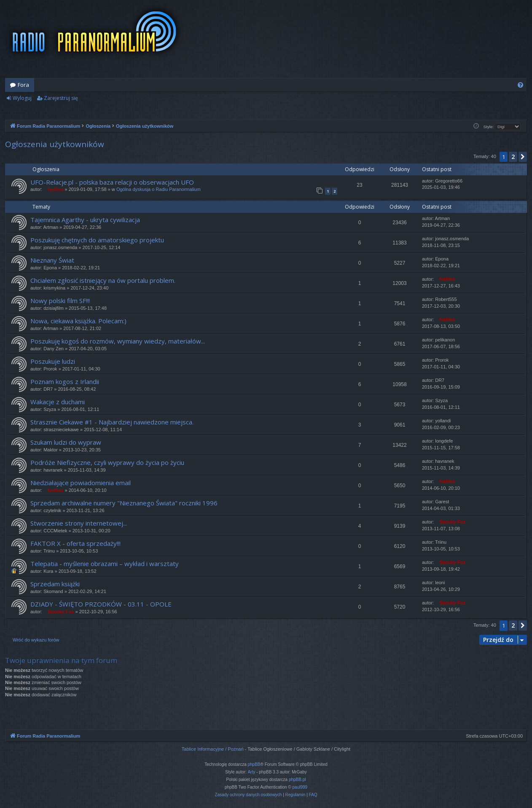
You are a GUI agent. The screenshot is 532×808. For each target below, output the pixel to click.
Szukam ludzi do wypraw (66, 442)
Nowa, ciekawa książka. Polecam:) (78, 321)
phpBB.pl (297, 780)
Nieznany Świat (52, 260)
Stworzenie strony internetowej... (79, 523)
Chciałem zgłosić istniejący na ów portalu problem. (103, 280)
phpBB (254, 764)
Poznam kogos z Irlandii (65, 381)
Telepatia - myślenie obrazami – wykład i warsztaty (105, 564)
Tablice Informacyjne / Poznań (213, 749)
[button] (523, 157)
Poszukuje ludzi (53, 361)
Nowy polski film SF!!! (60, 301)
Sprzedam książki (55, 584)
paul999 (300, 787)
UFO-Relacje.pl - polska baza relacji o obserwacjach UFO (112, 182)
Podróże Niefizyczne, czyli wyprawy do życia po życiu (107, 462)
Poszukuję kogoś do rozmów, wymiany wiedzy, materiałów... (118, 341)
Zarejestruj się (61, 98)
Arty (252, 772)
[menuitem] (520, 85)
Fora (23, 85)
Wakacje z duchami (58, 402)
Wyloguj (22, 98)
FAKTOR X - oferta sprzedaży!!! (75, 543)
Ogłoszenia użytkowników (55, 144)
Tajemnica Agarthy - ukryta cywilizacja (85, 220)
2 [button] (513, 157)
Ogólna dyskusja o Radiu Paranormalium (159, 189)
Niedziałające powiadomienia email (81, 483)
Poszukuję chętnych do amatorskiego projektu (97, 240)
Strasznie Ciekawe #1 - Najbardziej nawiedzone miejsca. (112, 422)
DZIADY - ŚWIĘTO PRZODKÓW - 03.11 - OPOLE (101, 604)
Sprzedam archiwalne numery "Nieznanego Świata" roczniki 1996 (124, 503)
